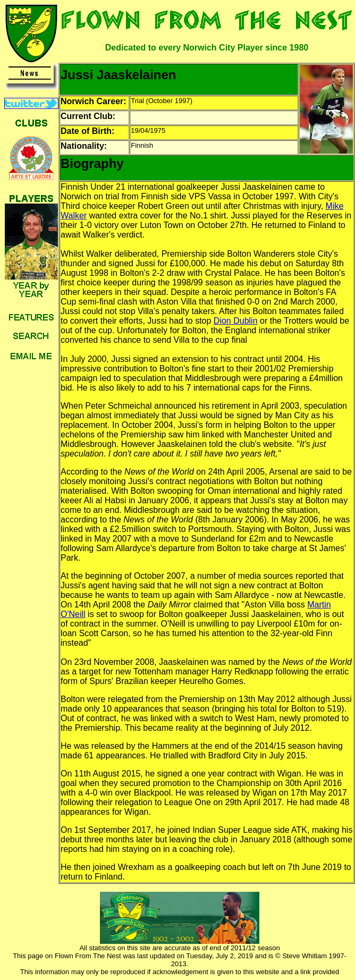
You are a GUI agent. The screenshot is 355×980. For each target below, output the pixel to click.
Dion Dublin (236, 321)
